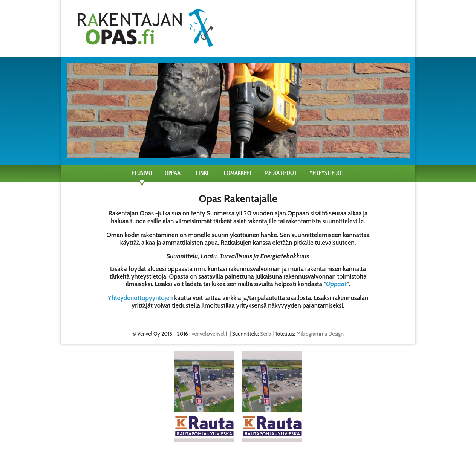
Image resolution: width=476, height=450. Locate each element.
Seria (266, 334)
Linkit (204, 173)
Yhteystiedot (327, 173)
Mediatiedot (281, 173)
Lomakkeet (238, 173)
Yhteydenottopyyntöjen (140, 298)
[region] (204, 397)
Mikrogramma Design (320, 334)
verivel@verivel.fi (210, 334)
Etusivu (142, 173)
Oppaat (174, 173)
